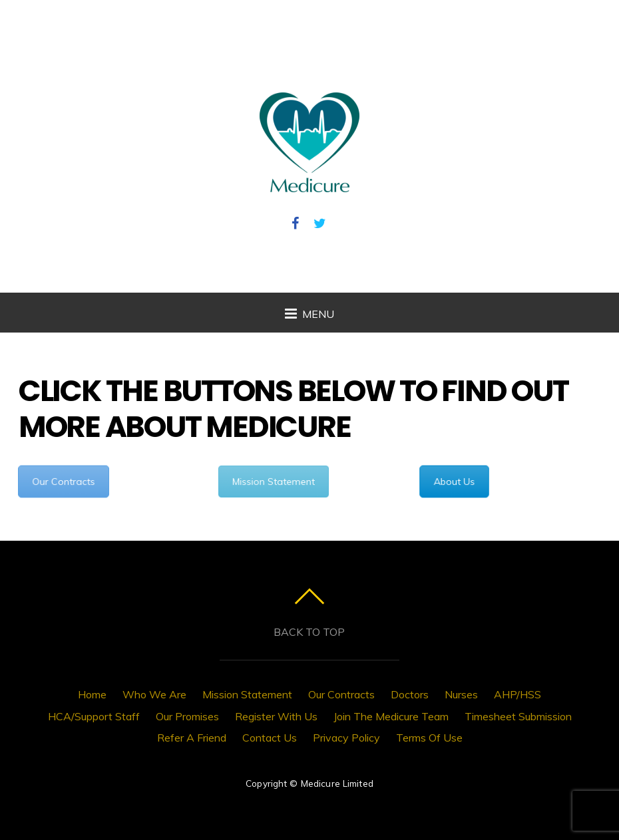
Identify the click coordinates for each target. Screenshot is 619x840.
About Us (454, 481)
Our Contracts (63, 481)
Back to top (309, 632)
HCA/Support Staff (94, 716)
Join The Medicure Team (391, 716)
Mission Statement (274, 481)
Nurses (461, 694)
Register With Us (276, 716)
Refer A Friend (192, 738)
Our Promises (187, 716)
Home (92, 694)
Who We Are (154, 694)
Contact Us (270, 738)
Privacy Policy (346, 738)
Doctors (410, 694)
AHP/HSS (517, 694)
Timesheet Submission (518, 716)
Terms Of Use (429, 738)
